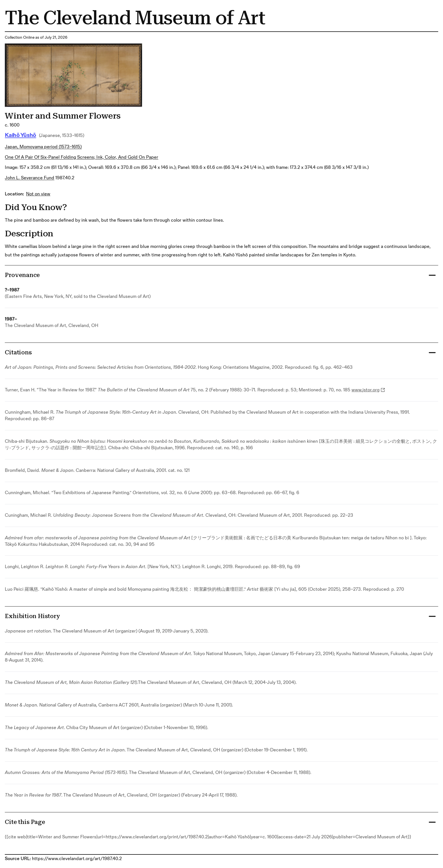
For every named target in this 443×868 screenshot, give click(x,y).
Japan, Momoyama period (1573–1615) (43, 147)
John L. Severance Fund (30, 178)
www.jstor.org (368, 390)
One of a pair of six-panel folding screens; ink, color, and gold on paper (82, 157)
